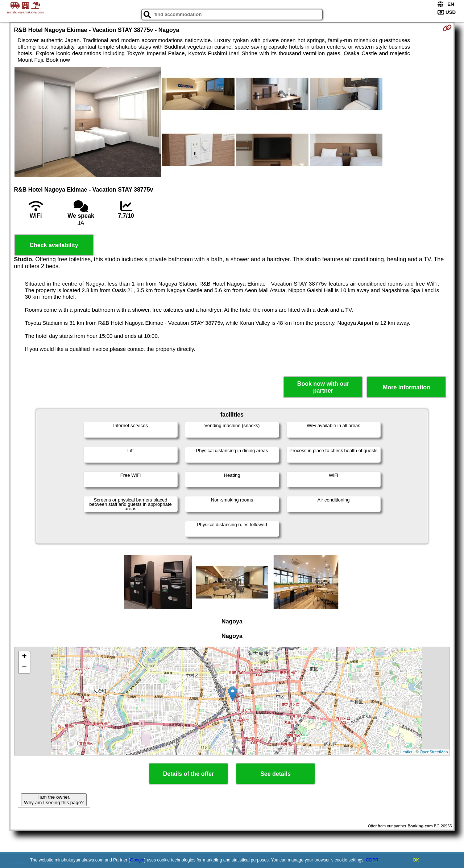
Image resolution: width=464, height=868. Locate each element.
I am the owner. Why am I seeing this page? (54, 800)
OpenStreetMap (434, 752)
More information (407, 387)
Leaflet (407, 752)
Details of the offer (188, 774)
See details (275, 774)
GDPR (372, 860)
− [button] (24, 668)
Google (137, 860)
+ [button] (24, 657)
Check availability (54, 245)
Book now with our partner (323, 387)
